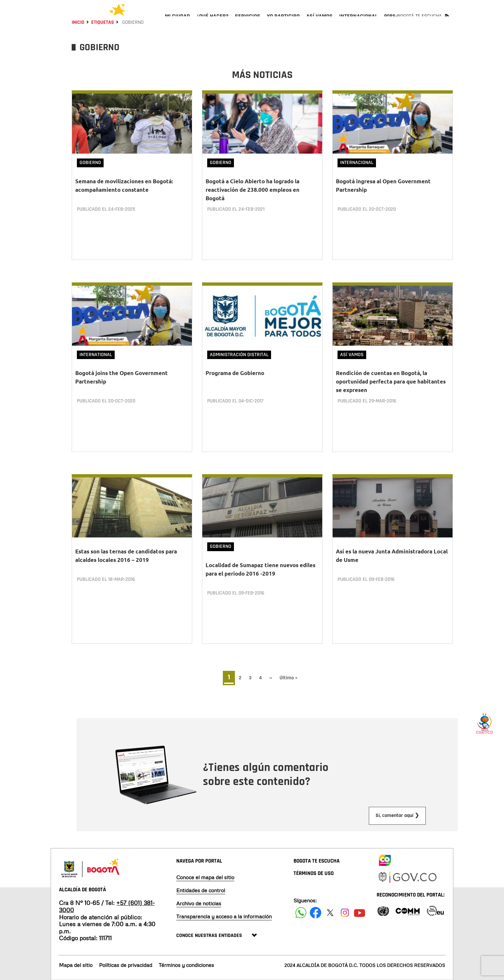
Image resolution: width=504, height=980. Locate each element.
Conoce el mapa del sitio (205, 877)
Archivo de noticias (199, 903)
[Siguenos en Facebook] (301, 912)
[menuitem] (177, 22)
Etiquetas (103, 40)
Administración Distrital (239, 366)
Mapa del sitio (76, 965)
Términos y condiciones (186, 965)
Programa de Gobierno (235, 385)
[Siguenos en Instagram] (345, 912)
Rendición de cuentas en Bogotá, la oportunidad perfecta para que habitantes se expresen (391, 393)
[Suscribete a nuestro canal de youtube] (360, 912)
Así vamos (352, 366)
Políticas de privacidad (126, 965)
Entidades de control (201, 890)
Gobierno (90, 180)
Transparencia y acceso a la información (224, 916)
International (96, 366)
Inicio (78, 40)
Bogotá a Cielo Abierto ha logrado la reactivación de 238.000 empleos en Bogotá (252, 207)
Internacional (357, 180)
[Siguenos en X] (330, 912)
